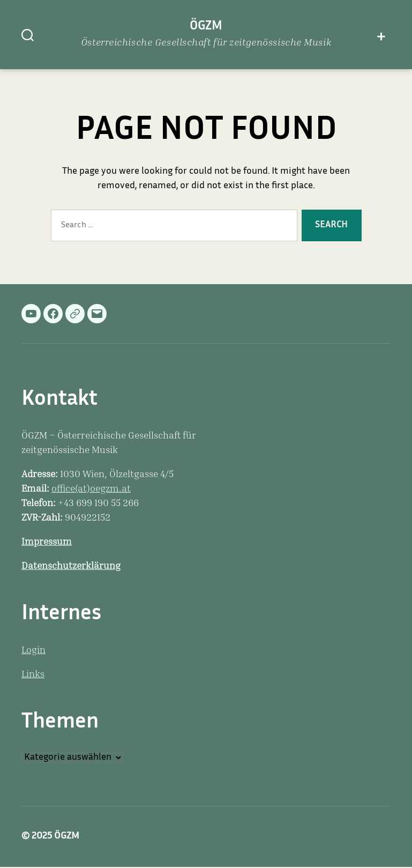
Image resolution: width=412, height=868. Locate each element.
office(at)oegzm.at (91, 489)
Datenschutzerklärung (71, 567)
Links (33, 675)
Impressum (47, 543)
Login (33, 651)
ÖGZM (206, 27)
